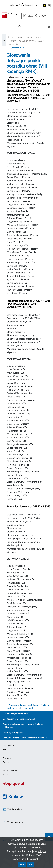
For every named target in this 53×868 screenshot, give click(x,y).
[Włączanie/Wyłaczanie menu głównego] (4, 27)
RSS (4, 750)
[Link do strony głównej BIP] (26, 16)
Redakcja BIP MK (10, 771)
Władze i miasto (34, 38)
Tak (22, 865)
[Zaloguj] (50, 28)
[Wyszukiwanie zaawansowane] (20, 27)
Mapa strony (8, 746)
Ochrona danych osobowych (15, 714)
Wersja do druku (13, 822)
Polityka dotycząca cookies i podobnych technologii (25, 738)
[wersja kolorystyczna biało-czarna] (41, 5)
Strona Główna (17, 38)
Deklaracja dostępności (13, 733)
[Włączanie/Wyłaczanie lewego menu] (4, 40)
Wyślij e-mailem (12, 809)
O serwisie (7, 758)
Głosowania (16, 48)
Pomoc (6, 762)
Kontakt (6, 774)
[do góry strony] (49, 837)
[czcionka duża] (23, 5)
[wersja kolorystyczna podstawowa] (36, 5)
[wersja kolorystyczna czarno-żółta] (45, 5)
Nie (31, 865)
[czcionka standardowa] (17, 5)
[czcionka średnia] (19, 5)
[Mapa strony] (35, 28)
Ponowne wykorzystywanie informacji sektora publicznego (23, 726)
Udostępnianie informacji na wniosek (19, 719)
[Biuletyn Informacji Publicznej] (26, 785)
